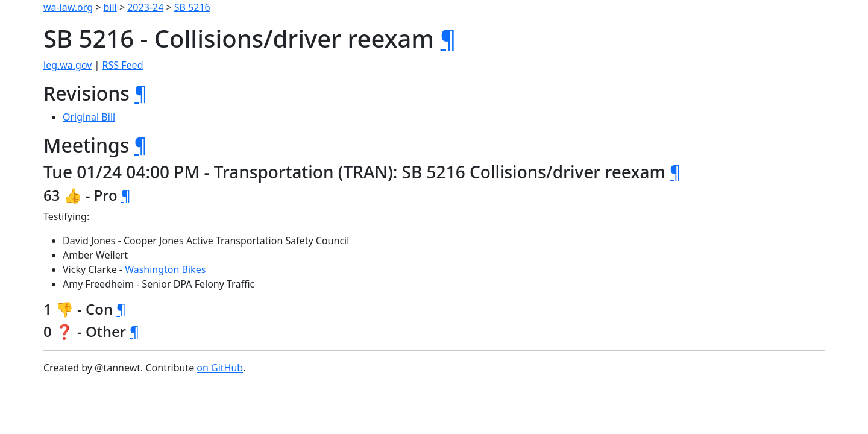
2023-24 (145, 7)
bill (110, 7)
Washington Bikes (165, 269)
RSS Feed (123, 65)
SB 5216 (192, 7)
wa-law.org (68, 7)
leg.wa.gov (68, 65)
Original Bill (89, 117)
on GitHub (220, 368)
